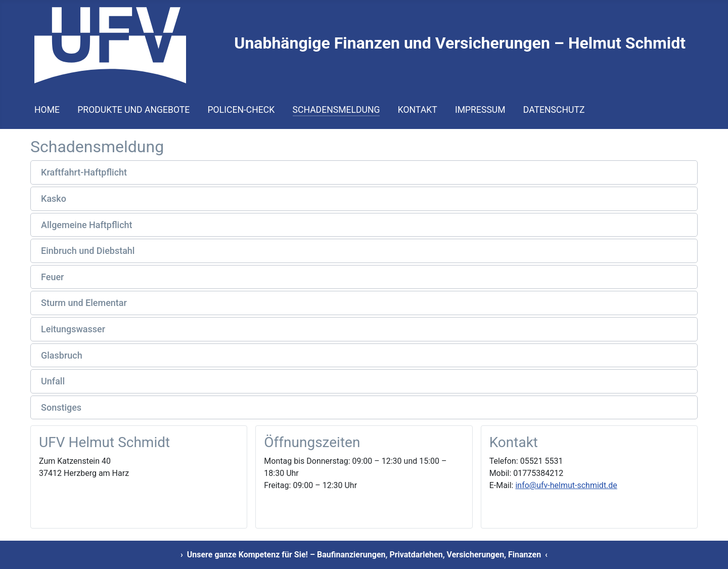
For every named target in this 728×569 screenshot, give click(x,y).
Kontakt (418, 110)
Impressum (480, 110)
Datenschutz (554, 110)
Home (47, 110)
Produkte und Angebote (133, 110)
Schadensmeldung (336, 110)
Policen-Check (241, 110)
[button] (364, 172)
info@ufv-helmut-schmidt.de (566, 485)
